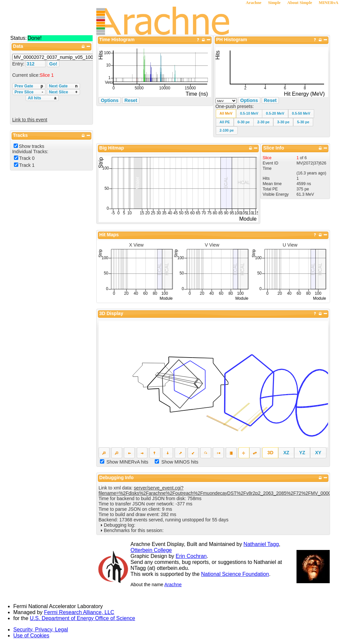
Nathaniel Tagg (261, 544)
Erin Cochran (191, 556)
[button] (226, 113)
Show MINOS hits (180, 462)
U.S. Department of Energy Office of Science (83, 618)
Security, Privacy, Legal (41, 630)
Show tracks (32, 146)
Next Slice (63, 92)
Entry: (19, 64)
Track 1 (27, 165)
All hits (42, 98)
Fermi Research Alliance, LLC (79, 612)
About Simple (300, 3)
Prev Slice (29, 92)
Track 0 (27, 158)
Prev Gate (29, 86)
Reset (270, 100)
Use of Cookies (31, 636)
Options (249, 100)
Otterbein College (151, 550)
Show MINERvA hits (127, 462)
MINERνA (329, 3)
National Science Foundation (235, 574)
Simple (274, 3)
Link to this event (30, 120)
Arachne (254, 3)
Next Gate (63, 86)
